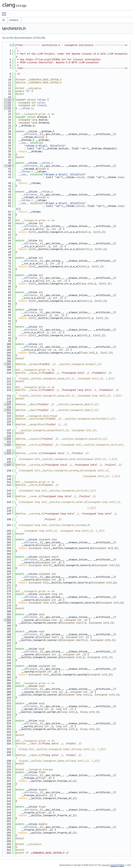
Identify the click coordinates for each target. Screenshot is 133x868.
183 (7, 620)
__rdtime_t (26, 108)
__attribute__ (31, 134)
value (41, 103)
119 (7, 404)
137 (7, 465)
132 (7, 445)
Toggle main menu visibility (5, 12)
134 (7, 453)
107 (7, 364)
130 (7, 439)
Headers (14, 20)
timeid (41, 105)
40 (7, 166)
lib (4, 20)
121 (7, 410)
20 (7, 108)
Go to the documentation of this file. (24, 38)
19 (7, 105)
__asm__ (24, 143)
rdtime (41, 100)
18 (7, 103)
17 (7, 100)
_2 (59, 229)
